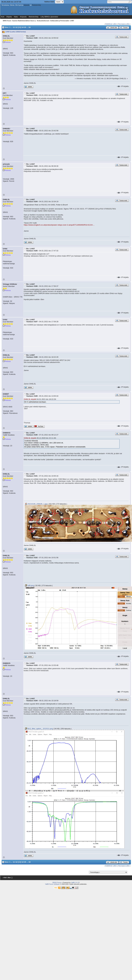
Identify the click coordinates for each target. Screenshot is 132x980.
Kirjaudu (23, 17)
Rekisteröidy (36, 5)
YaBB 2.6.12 (75, 882)
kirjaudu (27, 5)
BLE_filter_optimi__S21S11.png (39, 729)
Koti (3, 17)
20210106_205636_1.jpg (36, 504)
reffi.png (29, 585)
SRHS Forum (7, 21)
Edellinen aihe (111, 24)
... (12, 27)
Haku (16, 17)
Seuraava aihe (124, 24)
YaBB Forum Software (52, 884)
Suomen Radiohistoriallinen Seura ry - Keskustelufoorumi (31, 21)
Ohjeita (9, 17)
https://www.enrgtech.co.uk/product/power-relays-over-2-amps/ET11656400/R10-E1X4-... (59, 225)
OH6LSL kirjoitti (30, 399)
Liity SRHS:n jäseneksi (49, 17)
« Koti (5, 878)
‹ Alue (9, 878)
